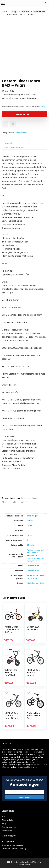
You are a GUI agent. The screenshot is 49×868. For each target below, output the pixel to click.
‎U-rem (30, 521)
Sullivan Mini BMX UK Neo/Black (11, 673)
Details (42, 107)
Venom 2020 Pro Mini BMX (33, 628)
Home (5, 11)
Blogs (4, 824)
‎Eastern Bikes (33, 566)
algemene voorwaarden (13, 845)
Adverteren (7, 831)
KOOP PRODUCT (25, 114)
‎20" (29, 531)
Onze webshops (9, 827)
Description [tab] (9, 143)
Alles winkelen (8, 820)
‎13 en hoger (32, 516)
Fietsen (25, 11)
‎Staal (29, 535)
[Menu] (3, 3)
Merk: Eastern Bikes (36, 583)
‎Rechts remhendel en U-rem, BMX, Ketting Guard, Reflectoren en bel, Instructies (36, 555)
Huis (4, 817)
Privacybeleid (8, 841)
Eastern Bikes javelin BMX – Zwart (34, 716)
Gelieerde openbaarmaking (14, 849)
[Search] (45, 3)
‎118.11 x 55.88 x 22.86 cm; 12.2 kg (36, 577)
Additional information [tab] (14, 147)
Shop (14, 11)
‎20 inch (30, 545)
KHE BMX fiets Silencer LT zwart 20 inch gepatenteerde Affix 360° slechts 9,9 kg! (12, 719)
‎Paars (30, 526)
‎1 (27, 540)
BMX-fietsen (40, 11)
